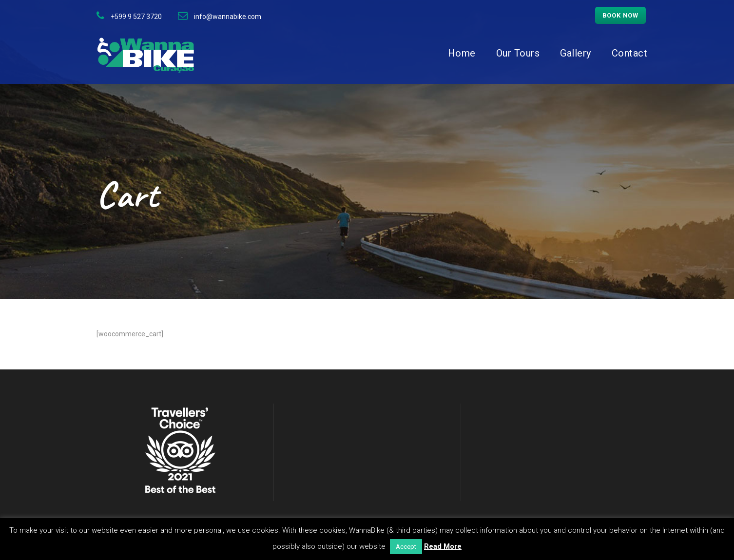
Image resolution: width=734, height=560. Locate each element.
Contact (630, 53)
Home (462, 53)
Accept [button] (406, 547)
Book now (620, 15)
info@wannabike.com (228, 17)
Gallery (576, 53)
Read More (443, 546)
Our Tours (518, 53)
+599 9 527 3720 (136, 17)
